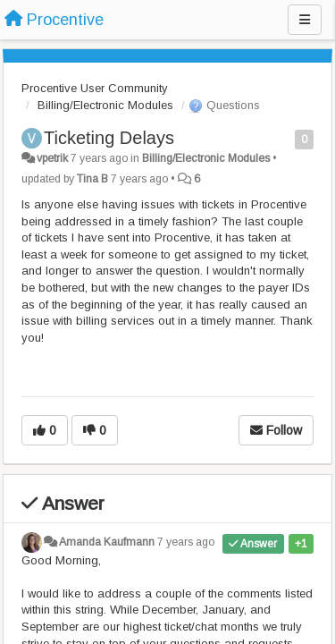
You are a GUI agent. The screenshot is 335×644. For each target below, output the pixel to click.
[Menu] (305, 20)
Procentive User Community (95, 88)
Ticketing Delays (109, 138)
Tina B (92, 179)
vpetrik (52, 158)
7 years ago (186, 542)
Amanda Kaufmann (107, 542)
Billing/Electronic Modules (105, 105)
